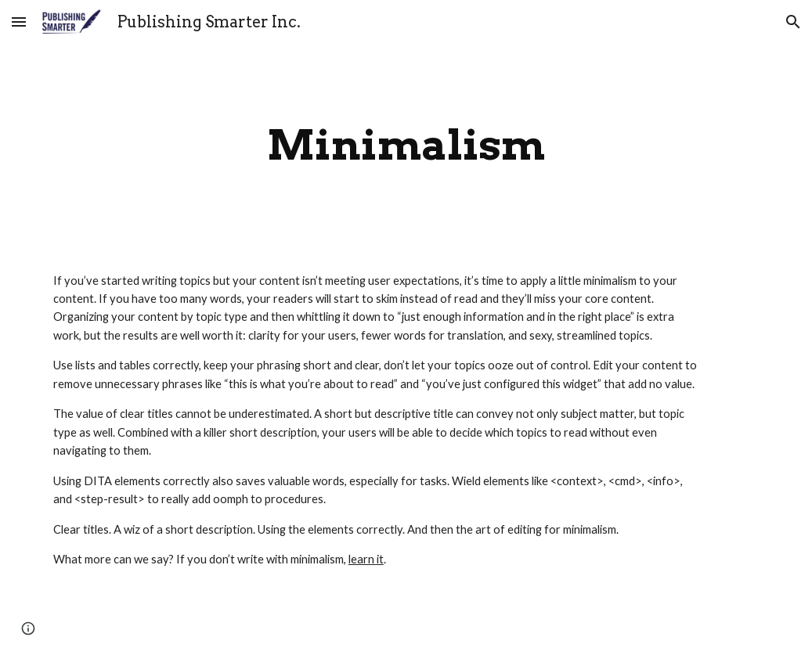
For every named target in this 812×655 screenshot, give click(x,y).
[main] (406, 145)
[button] (19, 22)
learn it (366, 559)
